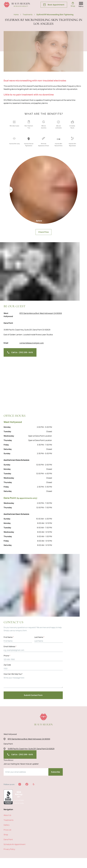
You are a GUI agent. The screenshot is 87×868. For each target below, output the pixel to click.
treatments (28, 14)
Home (17, 14)
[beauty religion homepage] (17, 5)
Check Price (43, 190)
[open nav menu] (81, 5)
